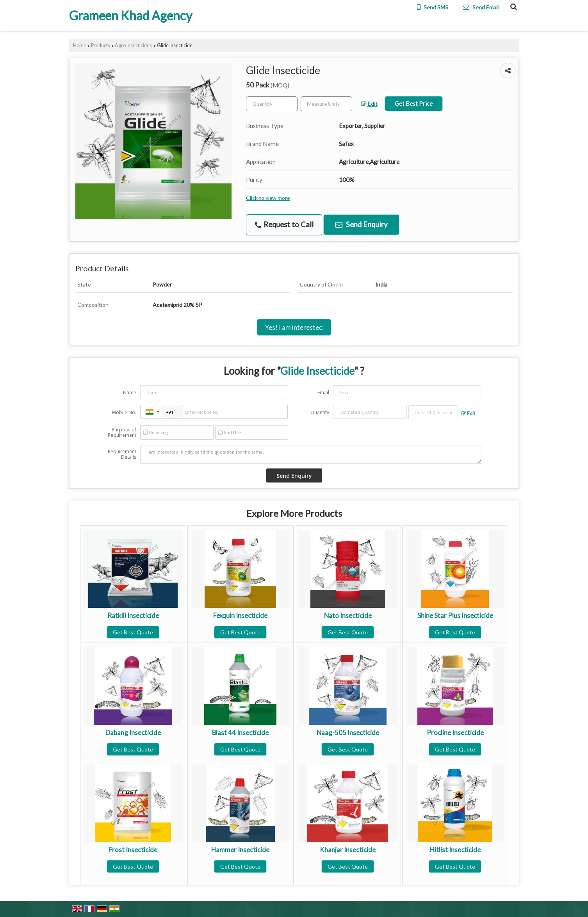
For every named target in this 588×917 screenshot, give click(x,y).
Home (80, 45)
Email (323, 393)
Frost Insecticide (133, 850)
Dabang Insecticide (133, 733)
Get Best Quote (133, 632)
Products (101, 45)
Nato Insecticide (348, 615)
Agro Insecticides (133, 45)
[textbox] (326, 104)
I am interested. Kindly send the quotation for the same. (311, 454)
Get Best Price (414, 103)
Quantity (320, 412)
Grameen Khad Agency (131, 16)
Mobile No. (124, 412)
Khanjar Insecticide (348, 850)
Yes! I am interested (294, 327)
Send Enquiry (361, 224)
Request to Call (284, 225)
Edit (369, 104)
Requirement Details (122, 454)
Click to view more (268, 198)
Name (130, 393)
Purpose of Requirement (122, 433)
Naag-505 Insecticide (348, 733)
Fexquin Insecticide (240, 615)
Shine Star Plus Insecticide (455, 615)
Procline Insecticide (455, 733)
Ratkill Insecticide (133, 615)
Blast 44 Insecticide (240, 733)
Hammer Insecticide (240, 850)
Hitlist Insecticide (455, 850)
